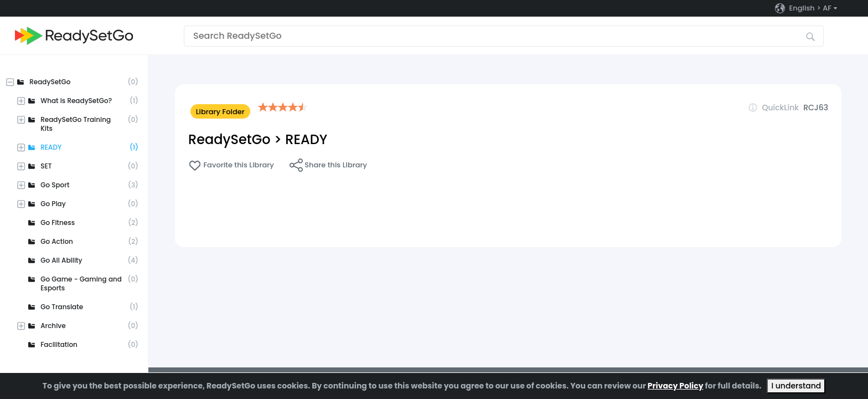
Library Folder (220, 112)
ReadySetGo (229, 139)
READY (306, 139)
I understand (796, 386)
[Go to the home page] (74, 36)
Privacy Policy (676, 386)
